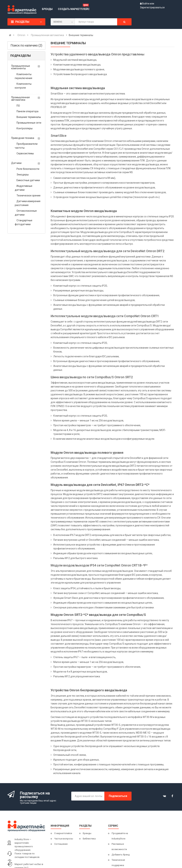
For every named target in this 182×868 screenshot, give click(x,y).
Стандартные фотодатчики (24, 222)
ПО (18, 106)
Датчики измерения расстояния (28, 203)
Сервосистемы (25, 153)
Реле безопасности (28, 169)
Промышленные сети (29, 123)
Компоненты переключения (23, 76)
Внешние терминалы (29, 117)
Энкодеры (23, 175)
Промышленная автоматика (20, 99)
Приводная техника (23, 138)
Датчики (16, 163)
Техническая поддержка (118, 863)
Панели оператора (27, 111)
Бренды (87, 833)
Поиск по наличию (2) (26, 45)
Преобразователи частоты (26, 146)
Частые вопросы (64, 839)
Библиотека (89, 839)
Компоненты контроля (23, 86)
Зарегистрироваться (152, 7)
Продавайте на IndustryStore (120, 836)
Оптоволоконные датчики (26, 213)
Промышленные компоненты (21, 67)
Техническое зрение (29, 196)
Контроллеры (25, 128)
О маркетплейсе (63, 833)
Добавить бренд (121, 855)
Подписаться (118, 796)
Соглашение (61, 844)
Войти (146, 4)
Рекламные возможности (119, 847)
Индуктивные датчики (24, 188)
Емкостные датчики (28, 180)
